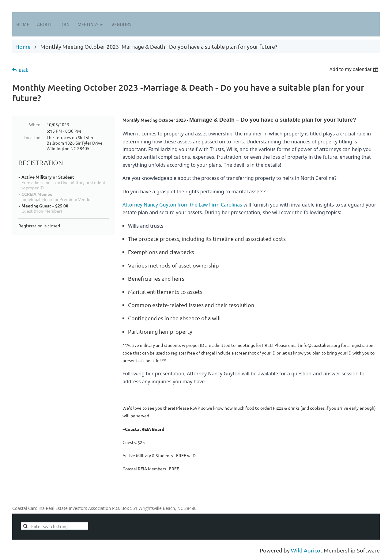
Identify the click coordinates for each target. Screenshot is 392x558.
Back (23, 70)
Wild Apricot (307, 550)
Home (23, 46)
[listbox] (354, 69)
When (35, 124)
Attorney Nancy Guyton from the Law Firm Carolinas (182, 205)
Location (32, 137)
